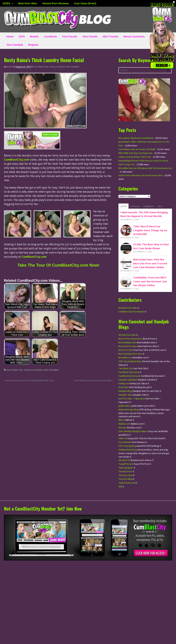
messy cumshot (57, 67)
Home (10, 36)
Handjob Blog (125, 391)
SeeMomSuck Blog (128, 450)
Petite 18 (123, 438)
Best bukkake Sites (127, 343)
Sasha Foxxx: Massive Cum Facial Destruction (141, 175)
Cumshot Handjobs (128, 380)
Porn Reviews (125, 442)
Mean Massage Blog (128, 410)
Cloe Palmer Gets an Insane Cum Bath (94, 380)
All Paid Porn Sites (127, 335)
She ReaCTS (124, 460)
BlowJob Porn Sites (128, 308)
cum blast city (15, 370)
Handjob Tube (125, 395)
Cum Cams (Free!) (85, 3)
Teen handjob (15, 45)
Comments (148, 206)
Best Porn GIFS (126, 350)
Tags (160, 206)
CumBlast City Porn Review (131, 312)
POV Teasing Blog (127, 446)
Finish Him (123, 387)
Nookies (122, 428)
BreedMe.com (125, 358)
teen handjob (51, 370)
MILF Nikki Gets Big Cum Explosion (135, 153)
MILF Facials (111, 36)
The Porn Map (125, 479)
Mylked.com (124, 424)
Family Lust (124, 384)
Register (33, 45)
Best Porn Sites (28, 3)
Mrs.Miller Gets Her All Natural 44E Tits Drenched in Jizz (145, 168)
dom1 (10, 67)
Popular (135, 206)
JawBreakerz (125, 406)
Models (34, 36)
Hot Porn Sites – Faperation (132, 399)
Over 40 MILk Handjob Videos (133, 431)
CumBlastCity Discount (129, 376)
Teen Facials (90, 36)
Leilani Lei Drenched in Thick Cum (135, 157)
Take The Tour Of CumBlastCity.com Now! (58, 265)
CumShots (50, 36)
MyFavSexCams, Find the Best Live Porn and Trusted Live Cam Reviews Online (150, 263)
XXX (120, 487)
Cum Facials (70, 36)
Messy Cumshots (134, 36)
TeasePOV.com (126, 464)
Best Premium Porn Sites (130, 354)
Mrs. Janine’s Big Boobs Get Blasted (136, 138)
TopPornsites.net (127, 483)
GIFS (22, 36)
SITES (6, 3)
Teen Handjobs (126, 468)
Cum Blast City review (129, 372)
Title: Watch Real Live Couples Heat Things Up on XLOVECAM (150, 230)
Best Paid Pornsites (128, 346)
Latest (123, 206)
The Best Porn (125, 472)
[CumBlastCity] (32, 147)
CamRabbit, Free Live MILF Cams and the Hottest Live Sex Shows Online (150, 281)
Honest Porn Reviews (56, 3)
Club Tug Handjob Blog (130, 361)
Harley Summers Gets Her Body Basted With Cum (29, 380)
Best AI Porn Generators (130, 339)
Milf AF (122, 420)
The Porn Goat (126, 475)
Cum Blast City (41, 67)
